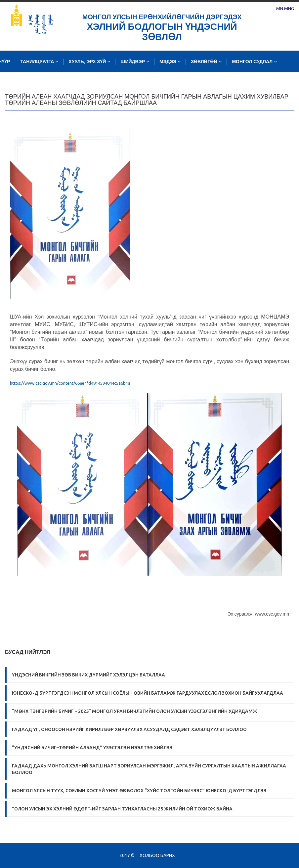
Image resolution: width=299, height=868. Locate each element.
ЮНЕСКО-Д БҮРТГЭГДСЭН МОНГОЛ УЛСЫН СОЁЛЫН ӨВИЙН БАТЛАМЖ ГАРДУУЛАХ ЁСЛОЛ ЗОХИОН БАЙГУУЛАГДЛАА (148, 693)
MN (280, 9)
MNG (289, 9)
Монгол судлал (254, 62)
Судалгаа (68, 83)
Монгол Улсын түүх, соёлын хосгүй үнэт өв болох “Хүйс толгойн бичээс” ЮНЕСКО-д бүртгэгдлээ (139, 791)
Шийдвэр (135, 62)
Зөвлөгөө (206, 62)
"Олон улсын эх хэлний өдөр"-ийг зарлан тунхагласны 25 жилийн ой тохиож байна (122, 809)
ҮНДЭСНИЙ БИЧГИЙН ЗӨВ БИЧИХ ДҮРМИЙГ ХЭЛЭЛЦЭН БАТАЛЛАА (88, 675)
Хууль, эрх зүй (89, 62)
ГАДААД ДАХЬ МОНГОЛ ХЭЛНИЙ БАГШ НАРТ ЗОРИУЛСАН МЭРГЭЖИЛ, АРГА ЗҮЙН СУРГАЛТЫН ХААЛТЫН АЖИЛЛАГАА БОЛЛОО (149, 769)
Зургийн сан (111, 83)
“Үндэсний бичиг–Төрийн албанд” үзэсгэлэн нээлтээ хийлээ (92, 748)
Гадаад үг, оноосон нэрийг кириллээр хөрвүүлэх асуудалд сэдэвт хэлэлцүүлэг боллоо (129, 729)
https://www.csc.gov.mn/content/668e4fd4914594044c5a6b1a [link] (70, 383)
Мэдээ (170, 62)
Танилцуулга (39, 62)
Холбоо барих (157, 855)
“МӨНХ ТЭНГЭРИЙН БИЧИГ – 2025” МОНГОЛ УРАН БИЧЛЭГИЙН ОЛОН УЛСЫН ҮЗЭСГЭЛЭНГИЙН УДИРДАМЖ (135, 711)
